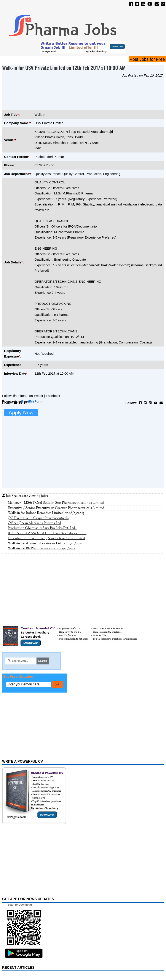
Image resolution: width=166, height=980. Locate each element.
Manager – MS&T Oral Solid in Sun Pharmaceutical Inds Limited (56, 503)
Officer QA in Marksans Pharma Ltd (34, 523)
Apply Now (21, 413)
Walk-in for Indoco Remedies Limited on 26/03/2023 (46, 513)
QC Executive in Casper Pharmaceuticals (38, 518)
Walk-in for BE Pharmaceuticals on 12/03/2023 (41, 549)
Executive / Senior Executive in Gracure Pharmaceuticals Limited (56, 508)
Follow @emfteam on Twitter (23, 396)
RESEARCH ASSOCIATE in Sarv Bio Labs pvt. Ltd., (48, 533)
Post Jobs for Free (147, 59)
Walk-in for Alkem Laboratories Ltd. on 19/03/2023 (45, 544)
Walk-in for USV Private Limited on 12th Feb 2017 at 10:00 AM (64, 67)
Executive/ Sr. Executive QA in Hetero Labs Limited (46, 538)
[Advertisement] (81, 93)
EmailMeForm (32, 401)
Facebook (53, 396)
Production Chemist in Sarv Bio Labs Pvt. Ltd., (42, 528)
